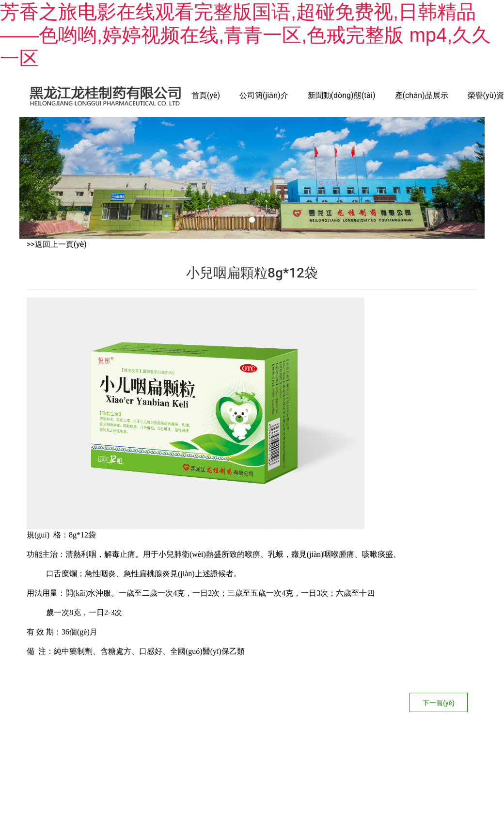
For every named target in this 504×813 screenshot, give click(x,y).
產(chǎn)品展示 (422, 95)
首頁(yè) (206, 95)
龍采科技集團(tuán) (281, 742)
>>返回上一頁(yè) (57, 244)
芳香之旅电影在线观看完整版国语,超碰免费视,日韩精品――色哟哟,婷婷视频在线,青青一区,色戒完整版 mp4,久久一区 (245, 35)
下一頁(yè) (439, 703)
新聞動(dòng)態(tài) (342, 95)
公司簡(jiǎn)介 (264, 95)
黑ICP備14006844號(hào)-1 (368, 742)
